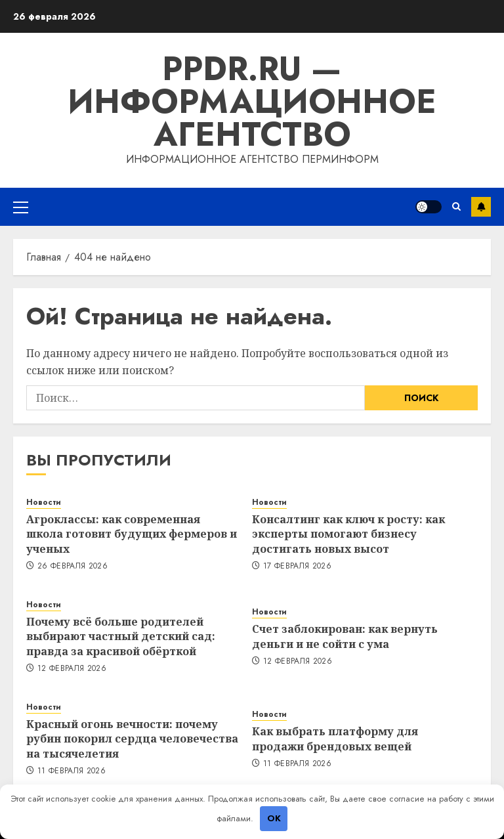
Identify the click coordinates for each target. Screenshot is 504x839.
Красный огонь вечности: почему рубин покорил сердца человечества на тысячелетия (132, 739)
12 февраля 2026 (72, 669)
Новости (44, 503)
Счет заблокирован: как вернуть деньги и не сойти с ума (345, 636)
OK (274, 818)
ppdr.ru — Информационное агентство (252, 101)
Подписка (481, 207)
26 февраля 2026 (73, 567)
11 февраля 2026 (72, 771)
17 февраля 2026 (297, 567)
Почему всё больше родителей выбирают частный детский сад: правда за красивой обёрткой (121, 636)
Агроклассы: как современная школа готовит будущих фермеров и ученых (132, 534)
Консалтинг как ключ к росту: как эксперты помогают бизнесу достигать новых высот (348, 534)
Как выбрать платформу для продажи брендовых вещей (335, 739)
